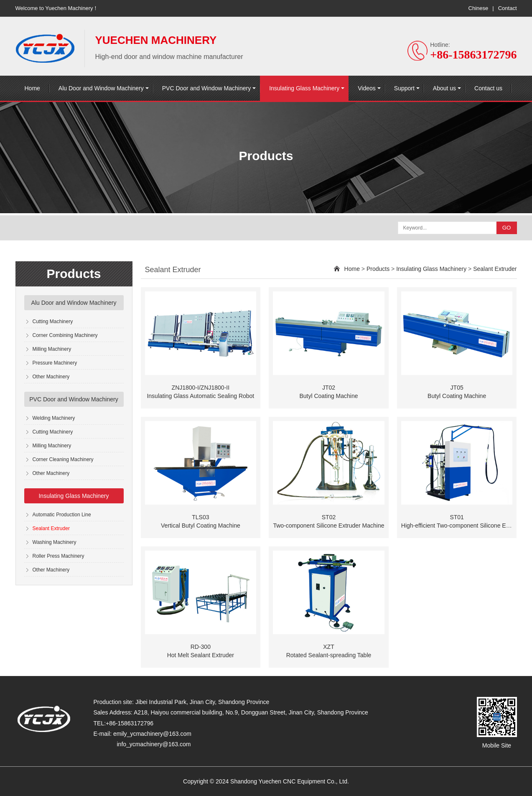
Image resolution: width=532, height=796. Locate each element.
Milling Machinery (52, 349)
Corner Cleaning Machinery (63, 459)
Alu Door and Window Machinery (101, 88)
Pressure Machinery (55, 363)
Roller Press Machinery (59, 556)
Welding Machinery (54, 418)
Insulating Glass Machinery (304, 88)
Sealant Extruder (51, 528)
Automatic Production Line (62, 515)
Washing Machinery (55, 542)
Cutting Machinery (53, 321)
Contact (508, 8)
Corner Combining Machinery (65, 335)
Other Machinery (51, 377)
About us (444, 88)
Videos (367, 88)
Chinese (479, 8)
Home (32, 88)
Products (378, 269)
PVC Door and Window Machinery (206, 88)
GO (507, 228)
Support (404, 88)
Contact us (488, 88)
